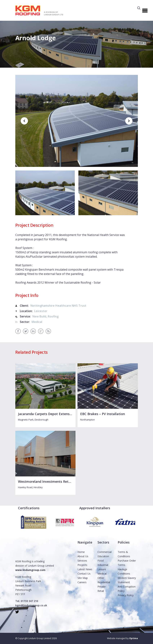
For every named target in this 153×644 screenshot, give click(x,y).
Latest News (85, 569)
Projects (82, 565)
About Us (83, 556)
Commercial (105, 552)
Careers (82, 582)
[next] (129, 121)
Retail (101, 591)
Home (81, 552)
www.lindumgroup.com (30, 570)
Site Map (83, 578)
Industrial (103, 565)
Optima (134, 638)
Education (103, 556)
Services (82, 561)
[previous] (24, 121)
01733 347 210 (29, 601)
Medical (102, 574)
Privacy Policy (126, 595)
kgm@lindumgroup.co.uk (31, 605)
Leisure (102, 569)
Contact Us (84, 574)
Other (101, 578)
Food (101, 561)
